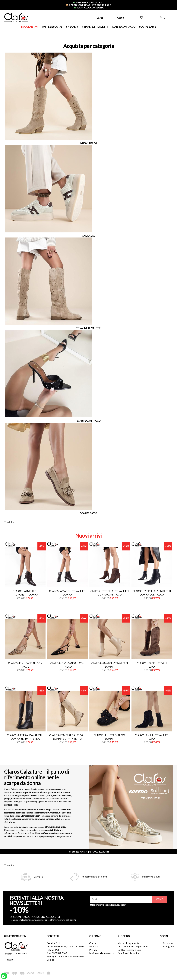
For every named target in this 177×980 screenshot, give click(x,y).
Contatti (94, 943)
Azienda (93, 946)
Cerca (100, 18)
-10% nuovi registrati (89, 2)
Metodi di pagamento (129, 943)
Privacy (93, 950)
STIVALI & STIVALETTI (95, 27)
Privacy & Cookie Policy (59, 956)
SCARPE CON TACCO (123, 27)
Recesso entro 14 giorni (94, 877)
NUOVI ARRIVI (29, 27)
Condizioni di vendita (128, 953)
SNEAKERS (72, 27)
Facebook (168, 943)
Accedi (121, 18)
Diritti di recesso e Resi (129, 950)
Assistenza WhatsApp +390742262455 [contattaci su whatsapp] (88, 852)
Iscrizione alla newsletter (102, 953)
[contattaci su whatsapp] (4, 976)
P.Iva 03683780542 (57, 953)
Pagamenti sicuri (151, 877)
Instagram (168, 946)
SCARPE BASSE (148, 27)
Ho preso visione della (109, 905)
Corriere (38, 877)
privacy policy (120, 905)
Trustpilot (9, 522)
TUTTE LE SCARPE (52, 27)
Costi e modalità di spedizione (133, 946)
